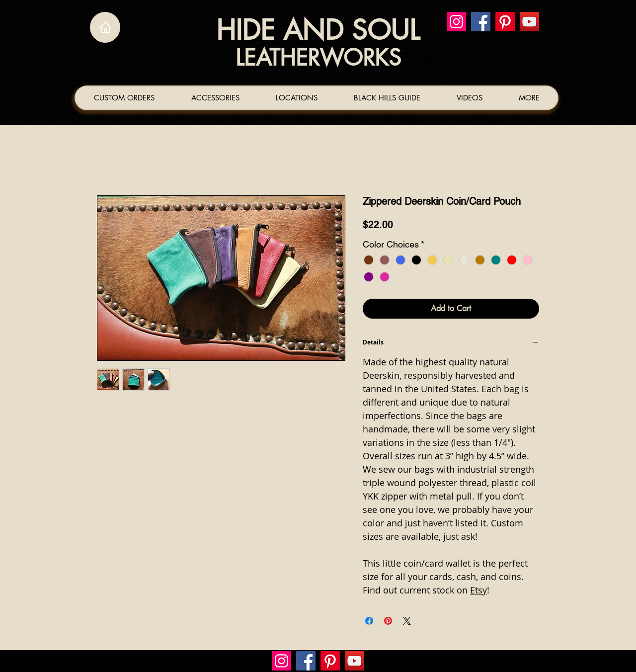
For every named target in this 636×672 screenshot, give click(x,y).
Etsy (478, 590)
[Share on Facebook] (369, 621)
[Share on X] (407, 621)
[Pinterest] (505, 22)
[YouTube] (529, 22)
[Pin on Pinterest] (388, 621)
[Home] (105, 27)
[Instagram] (456, 22)
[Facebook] (481, 22)
